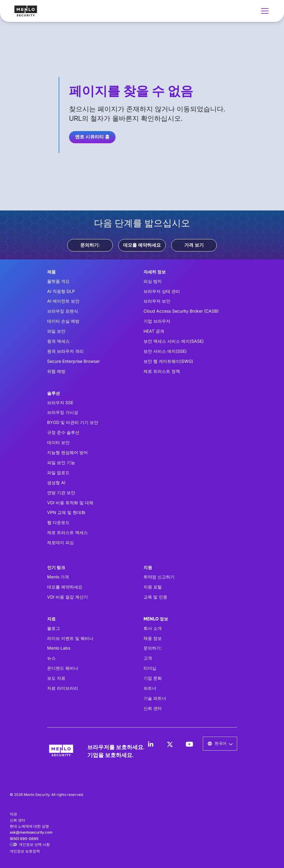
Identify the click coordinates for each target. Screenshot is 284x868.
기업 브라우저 (157, 321)
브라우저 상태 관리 (162, 291)
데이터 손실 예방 (63, 321)
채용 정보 (153, 638)
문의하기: (90, 245)
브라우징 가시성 (63, 412)
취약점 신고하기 (159, 577)
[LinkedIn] (151, 744)
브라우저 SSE (60, 403)
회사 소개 (153, 628)
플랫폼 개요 (58, 281)
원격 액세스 (58, 341)
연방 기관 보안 (61, 493)
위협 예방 (56, 371)
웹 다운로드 (58, 522)
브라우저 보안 (157, 301)
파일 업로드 (58, 472)
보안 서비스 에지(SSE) (165, 351)
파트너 (150, 688)
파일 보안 (56, 331)
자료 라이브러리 (63, 688)
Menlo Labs (59, 648)
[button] (264, 11)
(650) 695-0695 (24, 839)
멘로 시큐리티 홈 (92, 137)
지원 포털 (153, 587)
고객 (148, 658)
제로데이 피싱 (61, 542)
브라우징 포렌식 (63, 311)
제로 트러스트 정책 (162, 371)
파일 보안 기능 (61, 462)
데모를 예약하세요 (142, 245)
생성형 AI (56, 483)
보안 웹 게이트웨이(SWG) (168, 361)
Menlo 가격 (58, 577)
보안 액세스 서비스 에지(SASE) (174, 341)
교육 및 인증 (155, 597)
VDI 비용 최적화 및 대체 (70, 503)
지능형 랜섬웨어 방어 (68, 452)
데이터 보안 (58, 442)
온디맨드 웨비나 (63, 668)
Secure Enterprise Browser (73, 361)
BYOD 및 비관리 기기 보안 (73, 422)
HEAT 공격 (154, 331)
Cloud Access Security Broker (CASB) (181, 311)
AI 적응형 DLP (61, 291)
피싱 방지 (153, 281)
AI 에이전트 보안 (63, 301)
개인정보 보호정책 (25, 851)
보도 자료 (56, 678)
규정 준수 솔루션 (63, 432)
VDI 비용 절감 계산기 (68, 597)
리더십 (150, 668)
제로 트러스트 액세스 (68, 532)
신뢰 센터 (153, 708)
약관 (13, 814)
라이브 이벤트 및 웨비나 (70, 638)
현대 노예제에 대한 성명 (29, 826)
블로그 (54, 628)
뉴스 (51, 658)
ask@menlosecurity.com (31, 832)
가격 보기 (194, 245)
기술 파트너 (155, 698)
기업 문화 (153, 678)
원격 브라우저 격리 (65, 351)
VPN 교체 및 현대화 (66, 512)
